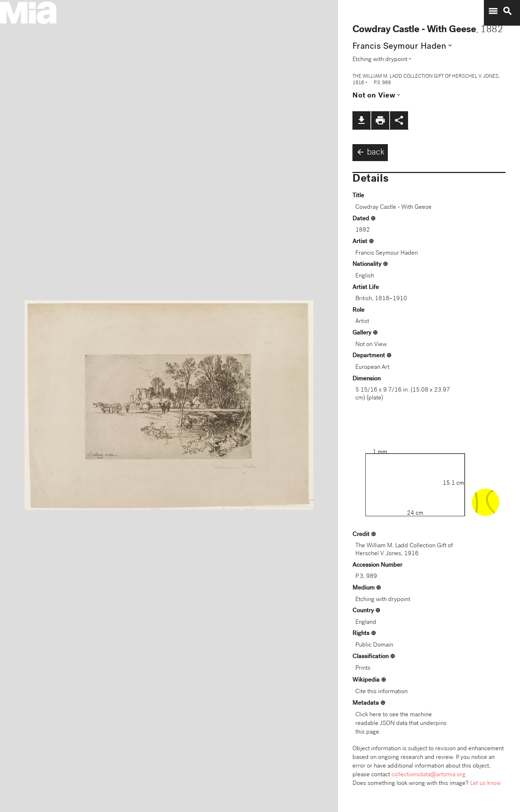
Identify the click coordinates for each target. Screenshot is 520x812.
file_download (361, 120)
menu (493, 11)
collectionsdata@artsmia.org (428, 775)
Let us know (486, 784)
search (507, 11)
